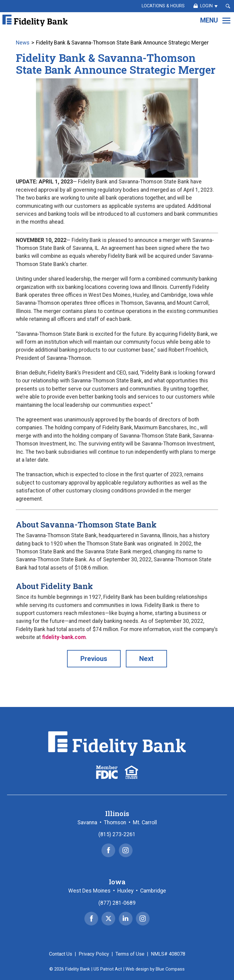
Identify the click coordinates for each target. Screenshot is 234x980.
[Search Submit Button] (228, 6)
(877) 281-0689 (117, 903)
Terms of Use (130, 954)
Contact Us (61, 954)
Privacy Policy (94, 954)
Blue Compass (170, 969)
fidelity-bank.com (64, 637)
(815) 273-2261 (117, 834)
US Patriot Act (108, 969)
